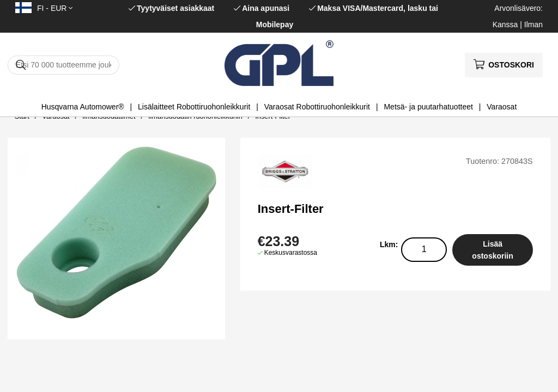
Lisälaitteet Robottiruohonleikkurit (194, 107)
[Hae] (63, 65)
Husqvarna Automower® (83, 107)
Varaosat (502, 107)
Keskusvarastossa (291, 253)
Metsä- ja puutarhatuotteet (428, 107)
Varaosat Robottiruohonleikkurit (317, 107)
